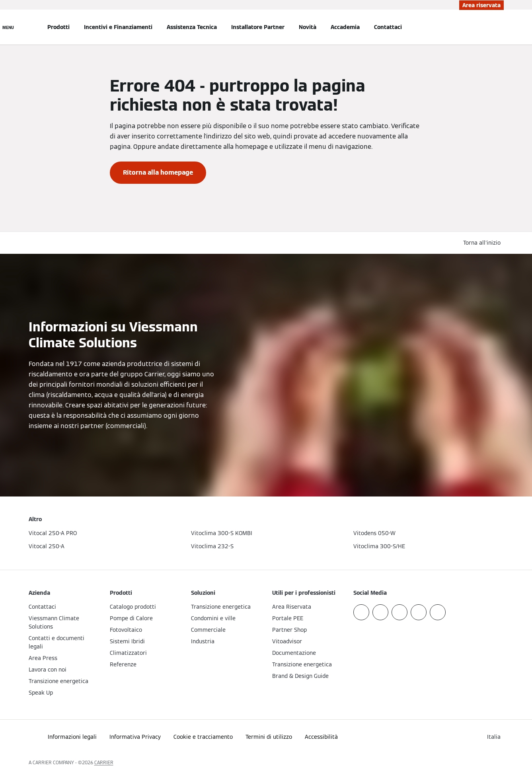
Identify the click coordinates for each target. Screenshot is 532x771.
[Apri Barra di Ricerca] (500, 27)
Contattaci (388, 27)
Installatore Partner (258, 27)
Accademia (345, 27)
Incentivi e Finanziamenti (118, 27)
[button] (483, 243)
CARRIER (104, 762)
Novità (308, 27)
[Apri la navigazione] (8, 27)
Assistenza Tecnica (192, 27)
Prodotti (58, 27)
